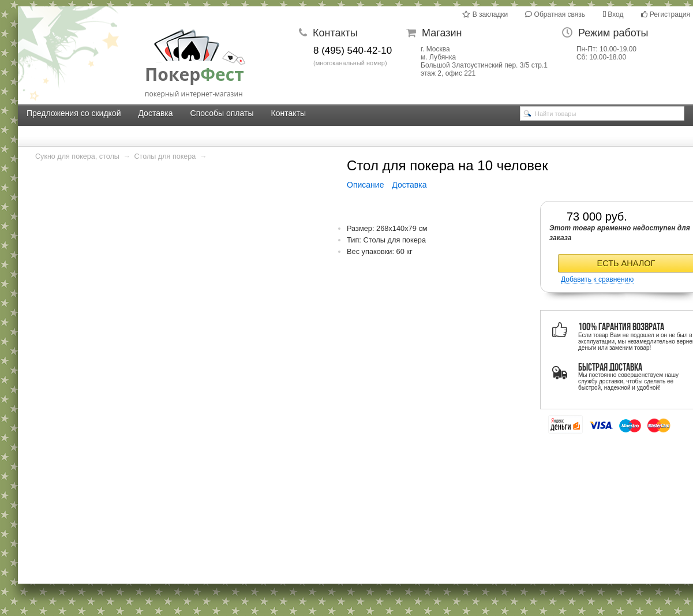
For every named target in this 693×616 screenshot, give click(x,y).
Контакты (288, 113)
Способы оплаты (222, 113)
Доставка (155, 113)
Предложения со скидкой (74, 113)
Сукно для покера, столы (77, 156)
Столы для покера (165, 156)
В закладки (485, 14)
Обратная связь (555, 14)
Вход (613, 14)
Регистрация (666, 14)
